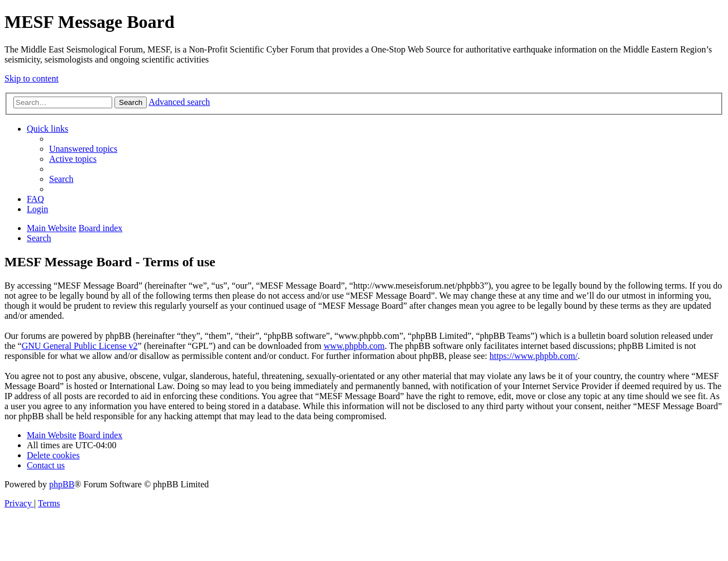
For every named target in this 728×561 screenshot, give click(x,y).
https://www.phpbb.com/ (534, 356)
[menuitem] (83, 149)
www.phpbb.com (354, 346)
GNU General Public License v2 (80, 346)
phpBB (62, 484)
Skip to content (32, 78)
